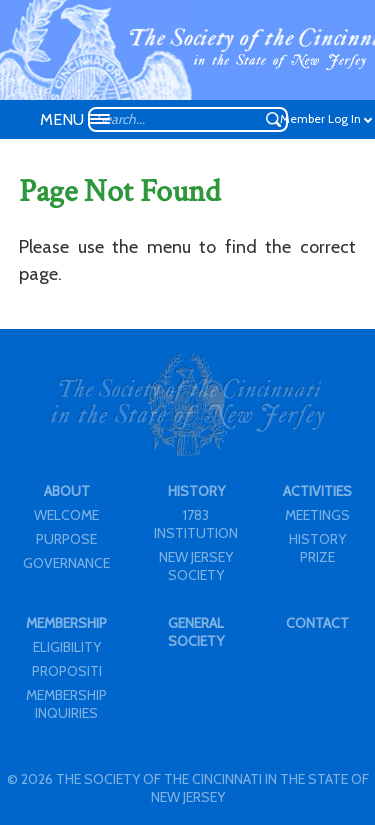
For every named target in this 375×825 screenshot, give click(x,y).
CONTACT (317, 623)
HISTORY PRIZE (317, 548)
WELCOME (66, 515)
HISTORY (196, 491)
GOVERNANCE (66, 563)
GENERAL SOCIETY (196, 632)
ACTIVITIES (317, 491)
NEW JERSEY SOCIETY (196, 566)
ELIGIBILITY (67, 647)
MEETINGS (317, 515)
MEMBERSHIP (66, 623)
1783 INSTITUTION (196, 524)
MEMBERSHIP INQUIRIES (66, 704)
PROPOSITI (67, 671)
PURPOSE (66, 539)
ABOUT (67, 491)
